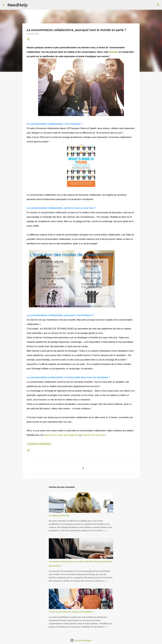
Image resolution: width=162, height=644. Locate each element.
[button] (28, 39)
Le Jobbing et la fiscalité (59, 515)
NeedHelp (18, 5)
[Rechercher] (31, 5)
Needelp (113, 52)
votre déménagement (68, 435)
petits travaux (50, 435)
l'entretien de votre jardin (94, 435)
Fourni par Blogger (81, 640)
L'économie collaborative (39, 444)
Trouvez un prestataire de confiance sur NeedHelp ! (71, 612)
